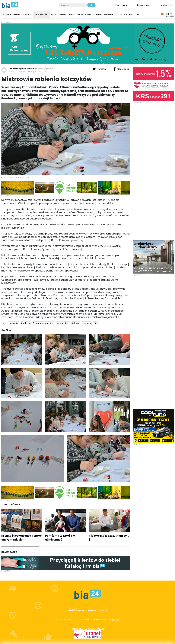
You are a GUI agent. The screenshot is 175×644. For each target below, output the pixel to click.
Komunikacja (143, 5)
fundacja (25, 323)
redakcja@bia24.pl (47, 69)
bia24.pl (115, 620)
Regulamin (81, 610)
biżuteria (87, 323)
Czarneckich (63, 323)
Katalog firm (166, 5)
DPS (96, 323)
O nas (71, 610)
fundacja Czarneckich (43, 323)
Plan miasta (121, 5)
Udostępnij (121, 69)
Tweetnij (100, 69)
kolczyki (76, 323)
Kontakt (102, 610)
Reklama (92, 610)
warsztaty (13, 323)
